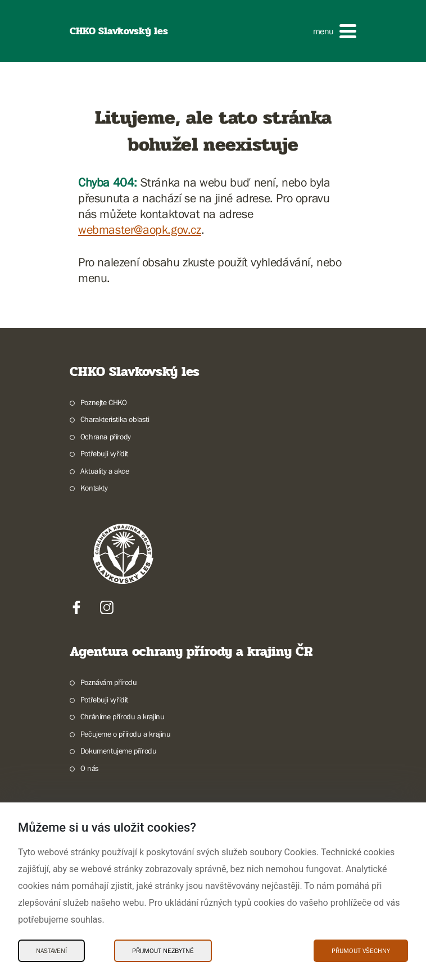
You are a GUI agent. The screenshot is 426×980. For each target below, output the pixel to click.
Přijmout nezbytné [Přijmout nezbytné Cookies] (163, 951)
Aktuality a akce (105, 471)
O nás (90, 768)
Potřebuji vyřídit (104, 453)
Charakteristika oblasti (115, 419)
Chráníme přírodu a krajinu (123, 716)
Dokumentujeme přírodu (119, 751)
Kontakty (94, 488)
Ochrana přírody (106, 437)
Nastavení (51, 951)
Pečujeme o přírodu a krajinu (126, 734)
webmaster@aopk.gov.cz (140, 230)
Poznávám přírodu (109, 682)
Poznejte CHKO (104, 402)
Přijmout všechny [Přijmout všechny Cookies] (361, 951)
